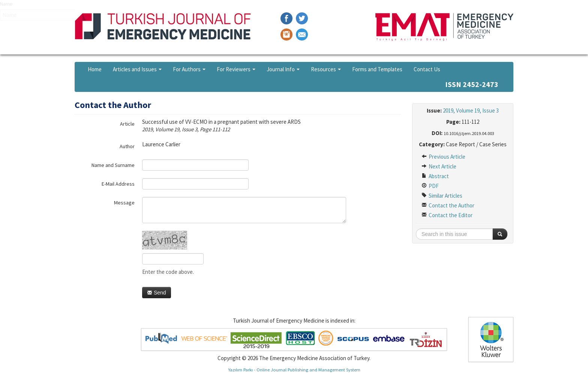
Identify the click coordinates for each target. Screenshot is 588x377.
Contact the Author (448, 205)
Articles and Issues (137, 69)
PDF (430, 186)
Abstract (435, 176)
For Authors (189, 69)
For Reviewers (236, 69)
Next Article (439, 166)
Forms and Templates (377, 69)
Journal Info (283, 69)
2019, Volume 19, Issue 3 (471, 110)
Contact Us (427, 69)
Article (127, 124)
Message (124, 203)
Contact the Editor (447, 215)
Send (157, 293)
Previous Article (443, 157)
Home (95, 69)
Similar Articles (442, 196)
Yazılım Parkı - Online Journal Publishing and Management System (294, 369)
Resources (326, 69)
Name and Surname (113, 165)
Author (127, 146)
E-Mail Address (118, 184)
